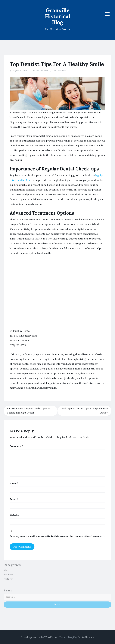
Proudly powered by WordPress (39, 637)
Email (14, 499)
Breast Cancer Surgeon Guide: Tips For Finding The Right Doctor (29, 411)
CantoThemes (86, 637)
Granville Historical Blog (57, 16)
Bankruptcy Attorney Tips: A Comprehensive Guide (85, 411)
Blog (6, 570)
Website (14, 515)
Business (62, 70)
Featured (8, 579)
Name (14, 483)
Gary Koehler (42, 70)
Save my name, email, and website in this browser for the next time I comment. (57, 536)
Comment (16, 446)
